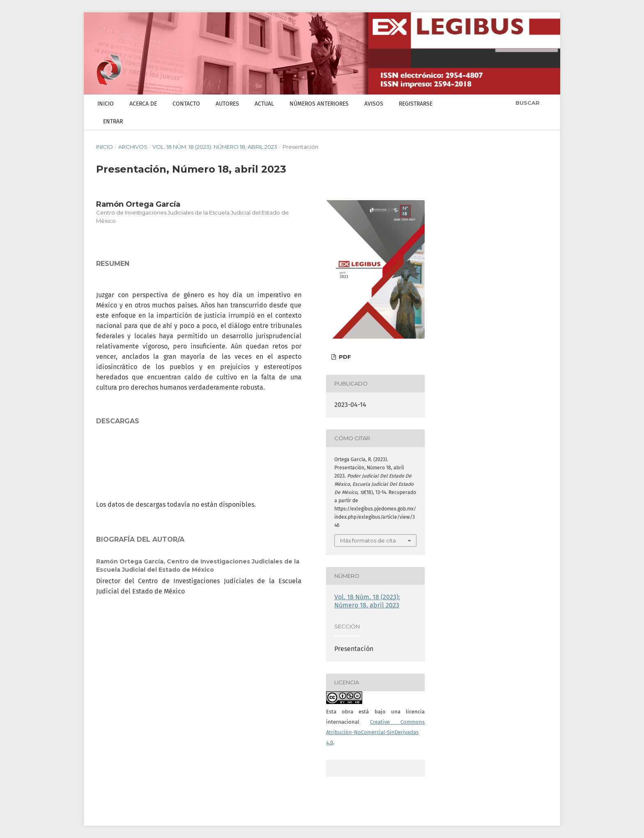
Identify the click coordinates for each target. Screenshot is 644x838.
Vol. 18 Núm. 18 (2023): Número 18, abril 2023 (215, 147)
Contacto (186, 104)
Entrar (113, 121)
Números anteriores (319, 104)
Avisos (374, 104)
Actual (264, 104)
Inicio (106, 104)
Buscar (527, 103)
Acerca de (143, 104)
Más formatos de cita (368, 540)
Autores (227, 104)
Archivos (133, 147)
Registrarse (416, 104)
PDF (344, 357)
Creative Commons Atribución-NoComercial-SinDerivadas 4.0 (375, 732)
